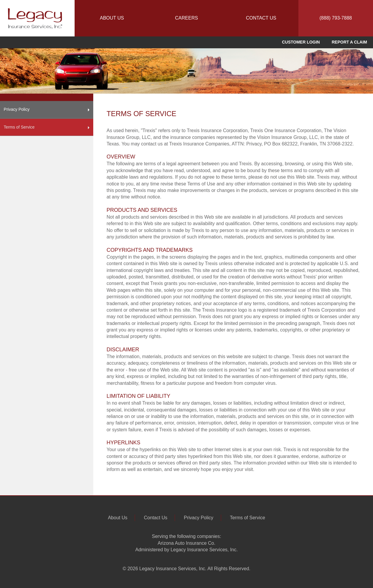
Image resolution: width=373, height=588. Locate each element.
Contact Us (156, 518)
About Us (118, 518)
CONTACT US (261, 18)
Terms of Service (47, 128)
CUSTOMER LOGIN (301, 42)
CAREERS (186, 18)
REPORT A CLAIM (349, 42)
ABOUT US (112, 18)
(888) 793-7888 (336, 18)
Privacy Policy (47, 110)
